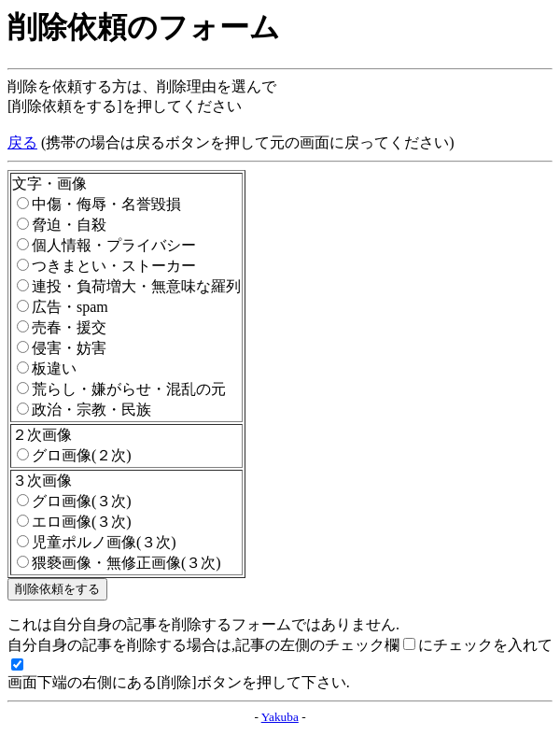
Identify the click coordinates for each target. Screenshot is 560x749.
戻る (22, 142)
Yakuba (280, 717)
